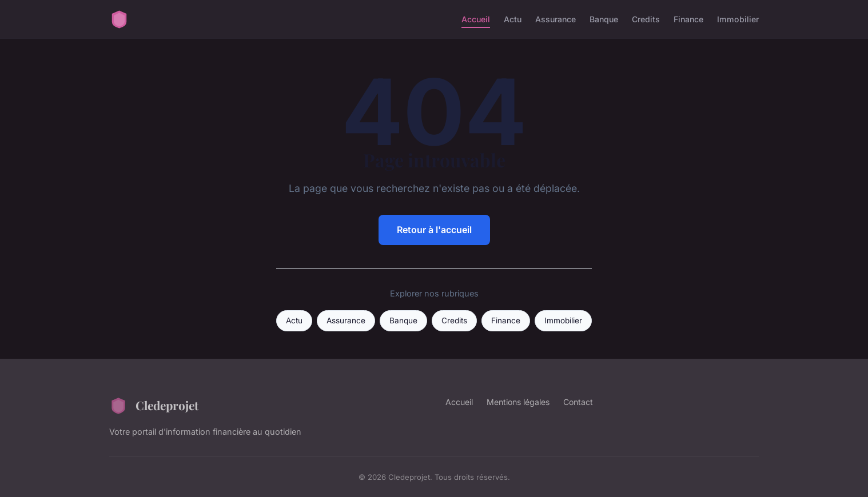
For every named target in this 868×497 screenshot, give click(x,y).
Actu (513, 19)
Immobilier (738, 19)
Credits (646, 19)
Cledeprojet (154, 406)
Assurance (556, 19)
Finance (688, 19)
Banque (604, 19)
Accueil (476, 19)
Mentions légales (518, 402)
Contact (578, 402)
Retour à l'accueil (434, 230)
